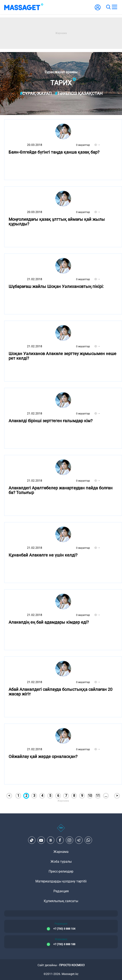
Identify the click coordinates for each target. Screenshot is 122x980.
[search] (108, 7)
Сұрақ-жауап (36, 93)
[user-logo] (98, 10)
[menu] (114, 7)
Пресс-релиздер (61, 871)
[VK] (51, 840)
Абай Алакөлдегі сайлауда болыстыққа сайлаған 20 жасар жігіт (60, 692)
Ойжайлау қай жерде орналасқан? (43, 757)
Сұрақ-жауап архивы (61, 72)
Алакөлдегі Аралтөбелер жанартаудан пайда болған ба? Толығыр (61, 490)
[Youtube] (41, 840)
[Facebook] (60, 840)
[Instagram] (69, 840)
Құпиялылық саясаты (61, 901)
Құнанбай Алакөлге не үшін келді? (43, 555)
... (106, 796)
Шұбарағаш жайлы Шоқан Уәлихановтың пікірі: (56, 287)
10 (90, 796)
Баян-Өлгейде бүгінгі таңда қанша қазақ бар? (54, 152)
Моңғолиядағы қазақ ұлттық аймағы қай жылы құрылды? (57, 222)
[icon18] (61, 830)
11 (98, 796)
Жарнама (61, 852)
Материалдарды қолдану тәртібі (61, 881)
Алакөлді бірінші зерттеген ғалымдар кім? (51, 421)
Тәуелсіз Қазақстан (79, 93)
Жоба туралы (61, 862)
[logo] (24, 7)
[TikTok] (32, 840)
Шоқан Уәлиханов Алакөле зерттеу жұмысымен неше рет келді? (62, 356)
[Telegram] (79, 840)
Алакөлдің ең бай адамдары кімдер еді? (49, 622)
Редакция (61, 891)
